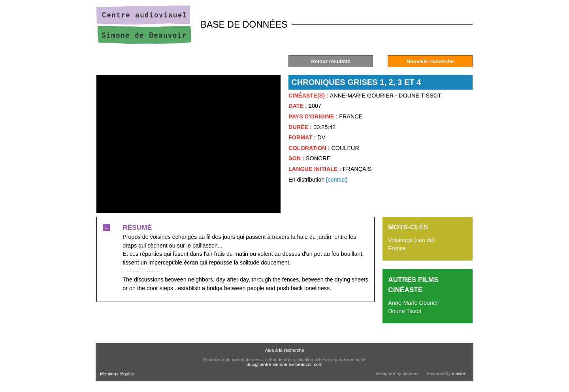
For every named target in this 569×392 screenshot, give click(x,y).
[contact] (337, 180)
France (397, 248)
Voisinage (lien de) (411, 240)
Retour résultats (331, 61)
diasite (459, 373)
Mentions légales (117, 374)
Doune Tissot (405, 311)
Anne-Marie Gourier (413, 303)
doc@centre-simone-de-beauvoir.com (284, 364)
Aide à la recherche (284, 350)
